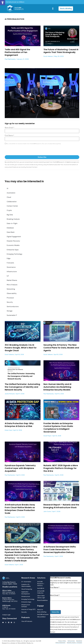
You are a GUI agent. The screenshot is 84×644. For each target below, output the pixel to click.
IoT (8, 276)
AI (7, 188)
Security (10, 302)
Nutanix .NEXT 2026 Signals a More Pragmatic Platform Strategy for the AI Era (61, 468)
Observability (12, 293)
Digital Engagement (14, 237)
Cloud (9, 197)
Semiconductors (13, 306)
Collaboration (12, 202)
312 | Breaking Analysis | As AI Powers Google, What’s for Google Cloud (21, 348)
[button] (3, 3)
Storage (10, 311)
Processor (10, 298)
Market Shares (12, 280)
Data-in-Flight (12, 223)
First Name (9, 135)
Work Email (9, 128)
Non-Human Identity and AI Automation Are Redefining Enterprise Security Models (57, 387)
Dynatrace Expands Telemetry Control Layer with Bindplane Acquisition (20, 468)
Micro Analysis (12, 285)
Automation (11, 193)
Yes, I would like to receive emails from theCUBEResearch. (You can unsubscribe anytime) (33, 144)
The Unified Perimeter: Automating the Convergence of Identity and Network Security (22, 387)
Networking (11, 289)
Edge (9, 258)
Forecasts (10, 263)
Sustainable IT (12, 315)
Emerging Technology (15, 254)
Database (10, 228)
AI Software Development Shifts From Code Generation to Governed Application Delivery (60, 550)
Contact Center (12, 206)
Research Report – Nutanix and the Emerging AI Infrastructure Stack (61, 506)
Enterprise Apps (13, 250)
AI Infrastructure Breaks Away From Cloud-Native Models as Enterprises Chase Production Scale (20, 509)
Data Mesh (11, 232)
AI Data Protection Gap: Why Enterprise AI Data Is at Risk (19, 425)
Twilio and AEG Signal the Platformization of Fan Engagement (17, 52)
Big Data (10, 215)
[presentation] (20, 150)
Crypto (9, 210)
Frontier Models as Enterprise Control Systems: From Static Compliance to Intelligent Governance (58, 428)
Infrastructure (12, 272)
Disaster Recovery (13, 241)
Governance (11, 267)
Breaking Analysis (13, 219)
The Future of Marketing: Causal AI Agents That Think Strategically (61, 51)
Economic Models (13, 245)
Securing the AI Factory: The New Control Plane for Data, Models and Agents (61, 348)
